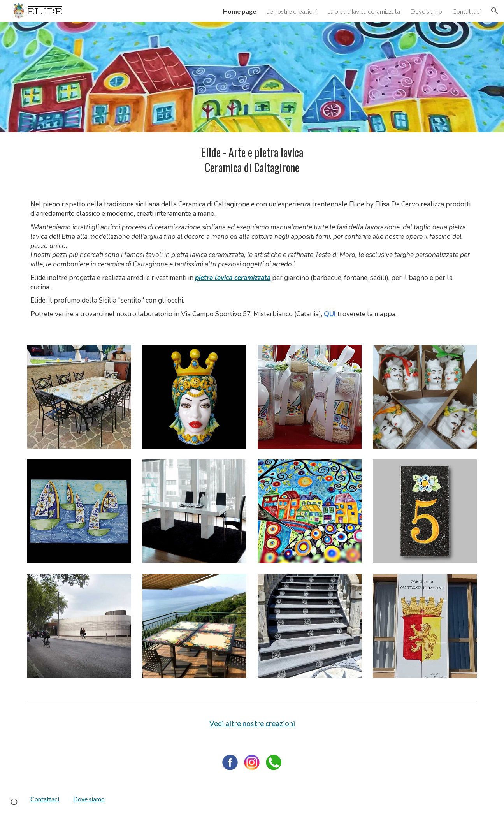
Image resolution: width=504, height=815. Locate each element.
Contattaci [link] (466, 11)
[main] (252, 160)
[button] (495, 11)
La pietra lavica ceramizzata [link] (364, 11)
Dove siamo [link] (426, 11)
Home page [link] (240, 11)
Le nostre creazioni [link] (292, 11)
